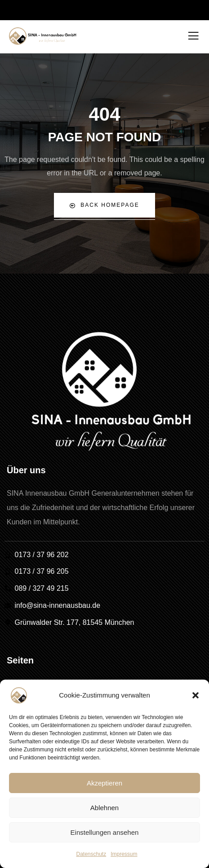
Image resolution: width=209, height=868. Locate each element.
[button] (196, 695)
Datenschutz (91, 854)
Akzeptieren (104, 783)
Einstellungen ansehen (105, 832)
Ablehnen (104, 808)
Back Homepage (104, 205)
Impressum (124, 854)
